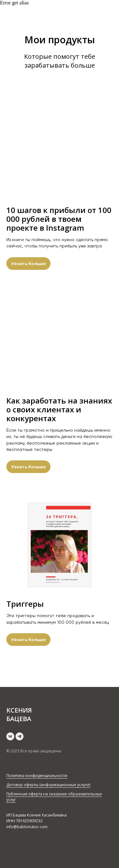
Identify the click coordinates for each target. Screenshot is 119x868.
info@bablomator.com (27, 827)
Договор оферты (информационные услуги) (48, 785)
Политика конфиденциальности (37, 776)
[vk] (10, 736)
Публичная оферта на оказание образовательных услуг (54, 797)
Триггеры (25, 604)
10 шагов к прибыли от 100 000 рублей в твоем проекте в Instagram (59, 219)
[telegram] (20, 736)
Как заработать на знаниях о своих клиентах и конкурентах (59, 410)
